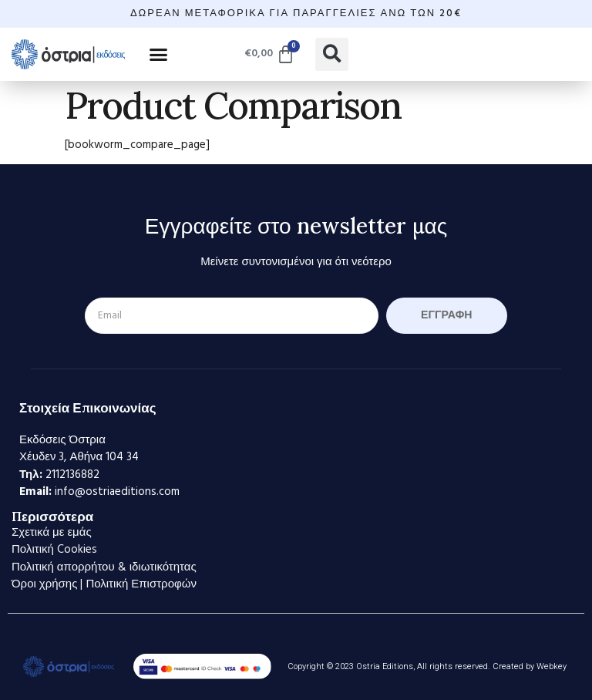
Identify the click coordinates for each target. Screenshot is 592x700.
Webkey (552, 666)
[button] (159, 54)
